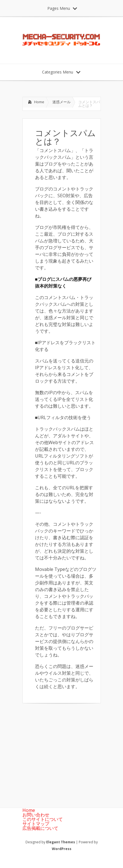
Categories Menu (61, 72)
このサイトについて (43, 819)
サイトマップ (36, 824)
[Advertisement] (69, 751)
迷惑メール (61, 102)
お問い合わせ (36, 815)
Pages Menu (62, 8)
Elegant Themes (61, 842)
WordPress (62, 849)
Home (39, 102)
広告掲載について (40, 828)
